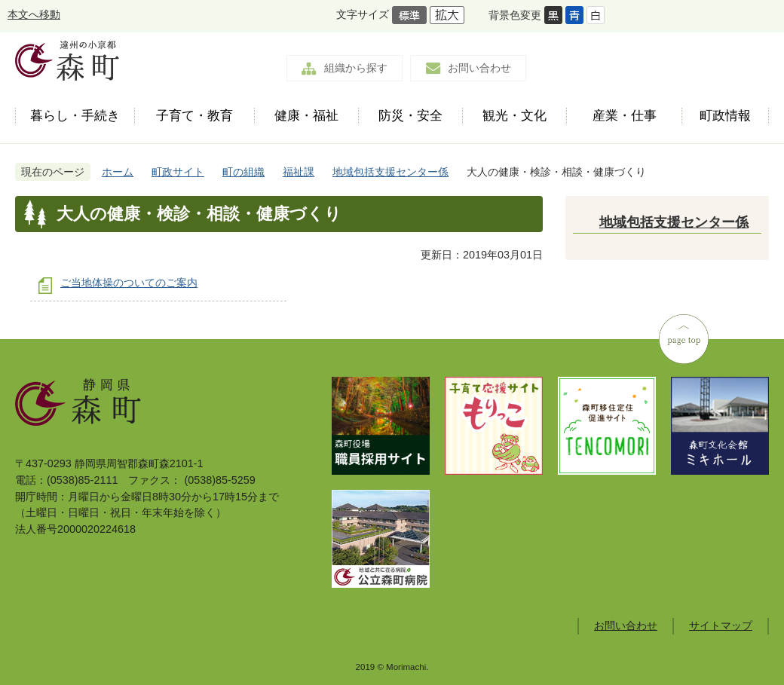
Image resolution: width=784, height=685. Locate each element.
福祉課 (299, 172)
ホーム (118, 172)
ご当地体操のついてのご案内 (129, 283)
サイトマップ (721, 625)
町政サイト (178, 172)
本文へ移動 (34, 14)
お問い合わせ (479, 68)
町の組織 (243, 172)
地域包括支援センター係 (390, 172)
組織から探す (356, 68)
